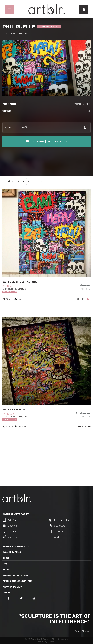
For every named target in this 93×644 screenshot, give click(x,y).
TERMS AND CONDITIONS (17, 581)
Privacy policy (12, 587)
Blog (6, 558)
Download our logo (16, 575)
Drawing (10, 526)
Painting (10, 520)
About (7, 570)
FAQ (5, 564)
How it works (12, 552)
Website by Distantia (46, 642)
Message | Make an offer (46, 141)
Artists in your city (16, 547)
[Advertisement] (46, 463)
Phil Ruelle (8, 286)
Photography (59, 520)
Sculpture (58, 526)
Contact (8, 593)
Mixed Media (12, 537)
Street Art (58, 531)
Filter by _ (16, 181)
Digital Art (11, 531)
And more (58, 537)
